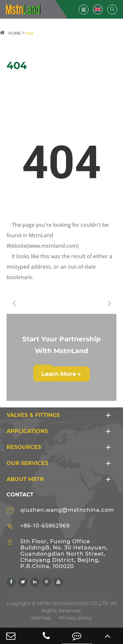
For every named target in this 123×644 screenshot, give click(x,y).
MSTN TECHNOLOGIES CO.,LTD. (73, 603)
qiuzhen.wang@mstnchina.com (67, 510)
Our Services (27, 463)
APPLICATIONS (27, 431)
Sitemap (41, 618)
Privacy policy (76, 618)
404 (30, 33)
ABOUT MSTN (25, 479)
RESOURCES (24, 447)
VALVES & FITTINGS (33, 415)
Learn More (61, 374)
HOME (15, 33)
